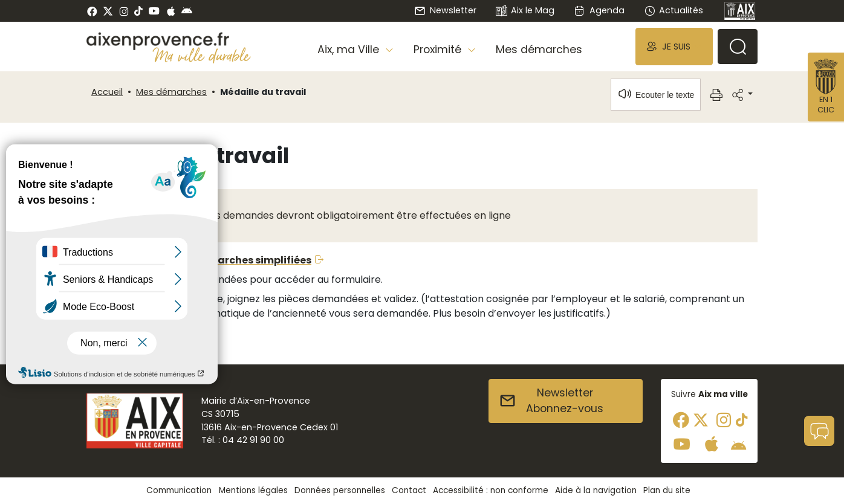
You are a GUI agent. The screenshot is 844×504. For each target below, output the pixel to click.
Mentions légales (253, 490)
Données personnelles (340, 490)
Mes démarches (539, 50)
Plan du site (667, 490)
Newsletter (445, 10)
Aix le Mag (525, 11)
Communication (179, 490)
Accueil (107, 92)
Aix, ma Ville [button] (350, 50)
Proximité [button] (439, 50)
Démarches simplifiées (253, 260)
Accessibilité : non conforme (491, 490)
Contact (409, 490)
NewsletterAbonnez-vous (551, 401)
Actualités (674, 10)
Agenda (599, 10)
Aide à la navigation (596, 490)
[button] (674, 46)
